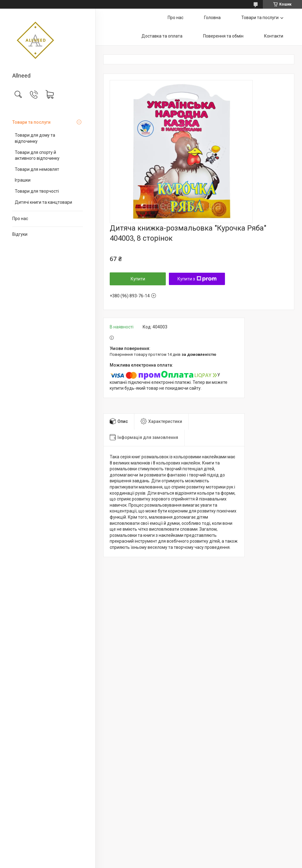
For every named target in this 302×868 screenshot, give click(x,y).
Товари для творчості (37, 191)
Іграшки (23, 180)
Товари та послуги (31, 122)
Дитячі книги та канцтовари (43, 202)
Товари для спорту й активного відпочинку (37, 155)
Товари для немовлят (37, 169)
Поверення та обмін (223, 36)
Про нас (20, 219)
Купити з (197, 279)
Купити (138, 279)
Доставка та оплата (162, 36)
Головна (212, 18)
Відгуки (20, 234)
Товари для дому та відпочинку (35, 138)
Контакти (274, 36)
